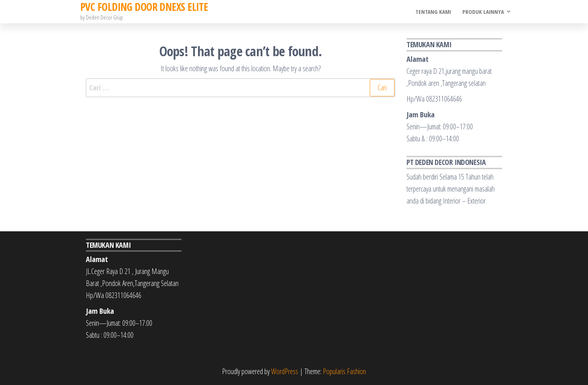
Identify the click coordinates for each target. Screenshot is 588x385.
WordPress (285, 371)
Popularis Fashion (344, 371)
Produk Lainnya (483, 12)
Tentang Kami (433, 12)
